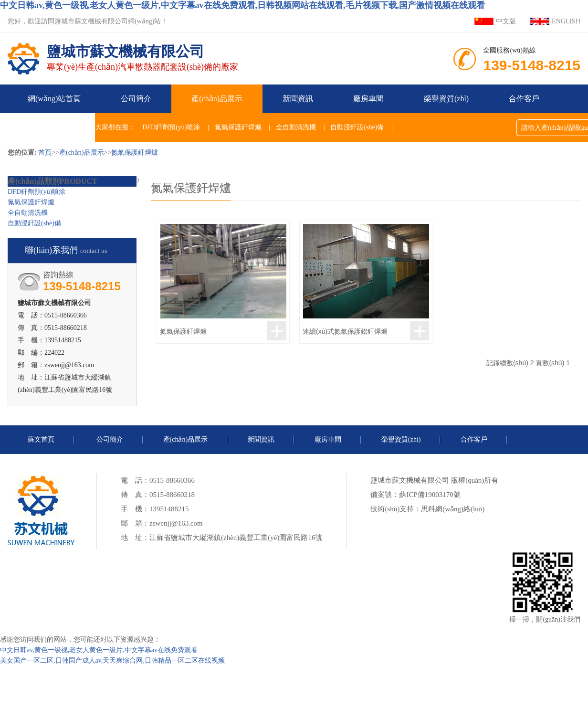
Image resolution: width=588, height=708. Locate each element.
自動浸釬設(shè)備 (357, 127)
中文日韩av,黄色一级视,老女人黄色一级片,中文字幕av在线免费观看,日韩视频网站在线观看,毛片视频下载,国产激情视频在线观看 (242, 5)
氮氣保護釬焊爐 (238, 127)
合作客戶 (524, 99)
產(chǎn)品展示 (217, 99)
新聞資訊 (298, 99)
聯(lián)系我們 (51, 127)
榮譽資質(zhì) (446, 99)
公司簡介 (136, 99)
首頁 (45, 153)
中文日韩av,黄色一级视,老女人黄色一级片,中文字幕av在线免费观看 (99, 650)
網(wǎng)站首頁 (54, 99)
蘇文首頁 (41, 439)
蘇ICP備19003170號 (430, 495)
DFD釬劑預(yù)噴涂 (171, 127)
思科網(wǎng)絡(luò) (453, 509)
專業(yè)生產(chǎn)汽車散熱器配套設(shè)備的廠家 (142, 52)
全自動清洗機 (296, 127)
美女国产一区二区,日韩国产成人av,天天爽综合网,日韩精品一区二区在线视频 (112, 660)
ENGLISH (566, 21)
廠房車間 (368, 99)
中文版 (506, 21)
